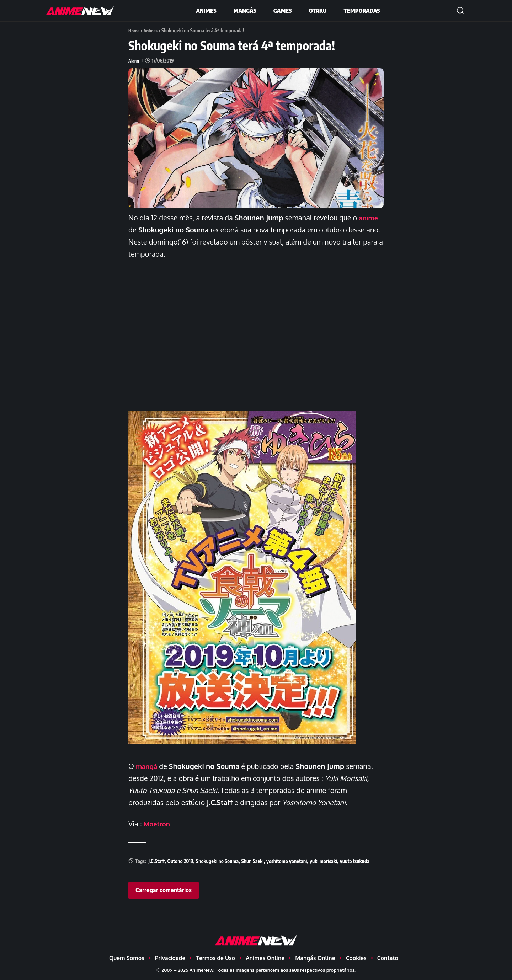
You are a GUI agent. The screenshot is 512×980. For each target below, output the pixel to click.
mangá (148, 766)
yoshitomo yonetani (287, 861)
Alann (134, 60)
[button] (460, 11)
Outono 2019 (180, 861)
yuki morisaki (323, 861)
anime (369, 217)
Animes (152, 30)
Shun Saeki (253, 861)
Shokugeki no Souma (217, 861)
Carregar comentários (164, 890)
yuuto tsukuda (355, 861)
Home (134, 30)
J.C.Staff (156, 861)
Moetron (158, 823)
